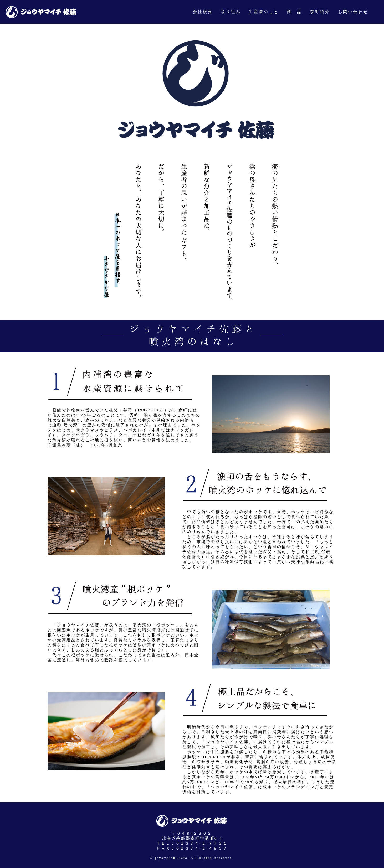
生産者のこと (264, 12)
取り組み (231, 12)
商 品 (294, 12)
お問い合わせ (353, 12)
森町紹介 (320, 12)
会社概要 (203, 12)
